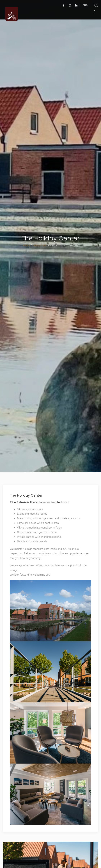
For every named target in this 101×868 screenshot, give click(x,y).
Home (27, 246)
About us (40, 246)
